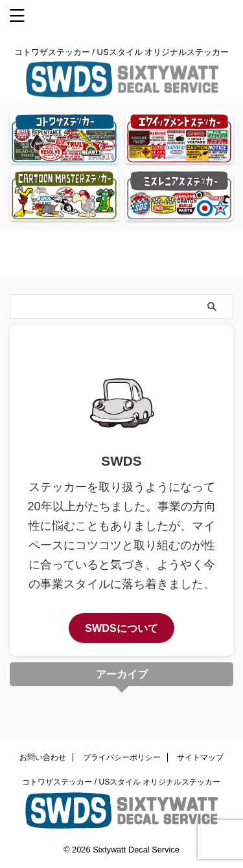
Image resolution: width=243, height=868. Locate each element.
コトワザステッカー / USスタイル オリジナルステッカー (121, 782)
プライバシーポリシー (122, 757)
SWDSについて (121, 628)
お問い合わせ (43, 757)
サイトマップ (200, 757)
